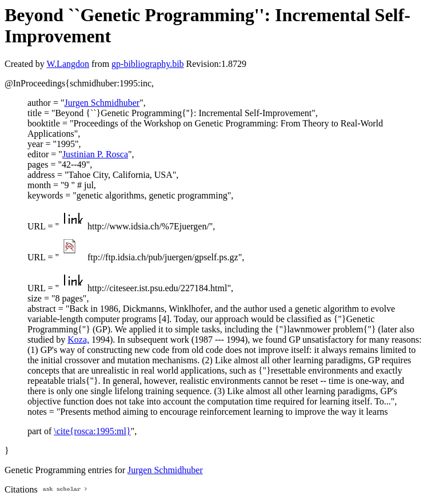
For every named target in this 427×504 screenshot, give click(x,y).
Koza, (78, 340)
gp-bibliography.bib (148, 64)
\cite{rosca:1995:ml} (92, 431)
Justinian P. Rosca (95, 154)
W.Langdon (68, 64)
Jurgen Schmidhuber (102, 103)
